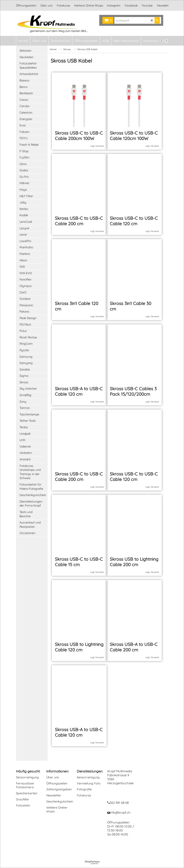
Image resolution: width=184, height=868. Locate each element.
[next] (166, 41)
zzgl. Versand (97, 150)
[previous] (162, 41)
